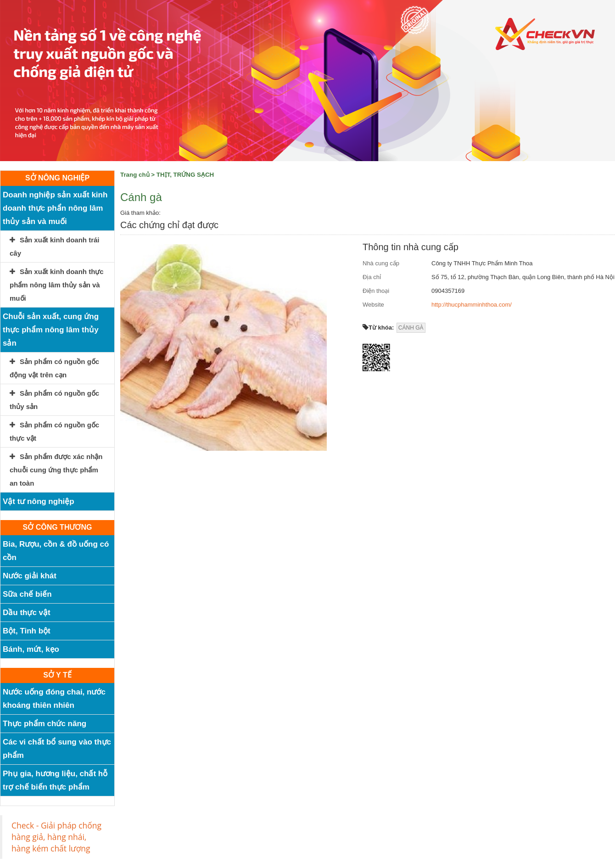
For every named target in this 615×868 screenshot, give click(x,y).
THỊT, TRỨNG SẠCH (185, 175)
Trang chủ (135, 175)
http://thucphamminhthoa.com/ (472, 305)
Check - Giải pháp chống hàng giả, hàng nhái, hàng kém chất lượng (56, 837)
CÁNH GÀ (411, 328)
